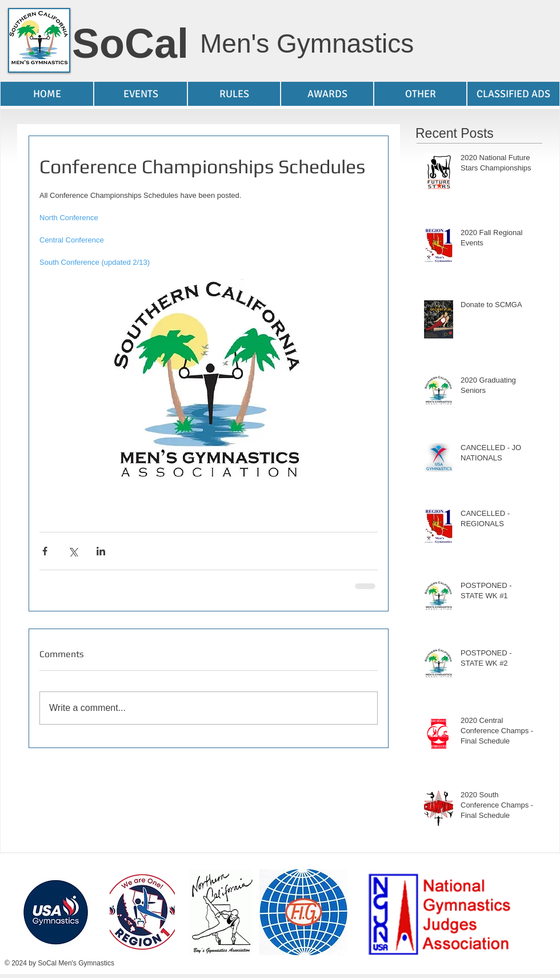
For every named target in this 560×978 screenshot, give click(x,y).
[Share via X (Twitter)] (73, 551)
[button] (141, 94)
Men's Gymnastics (307, 43)
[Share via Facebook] (45, 551)
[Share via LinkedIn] (101, 551)
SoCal (130, 43)
